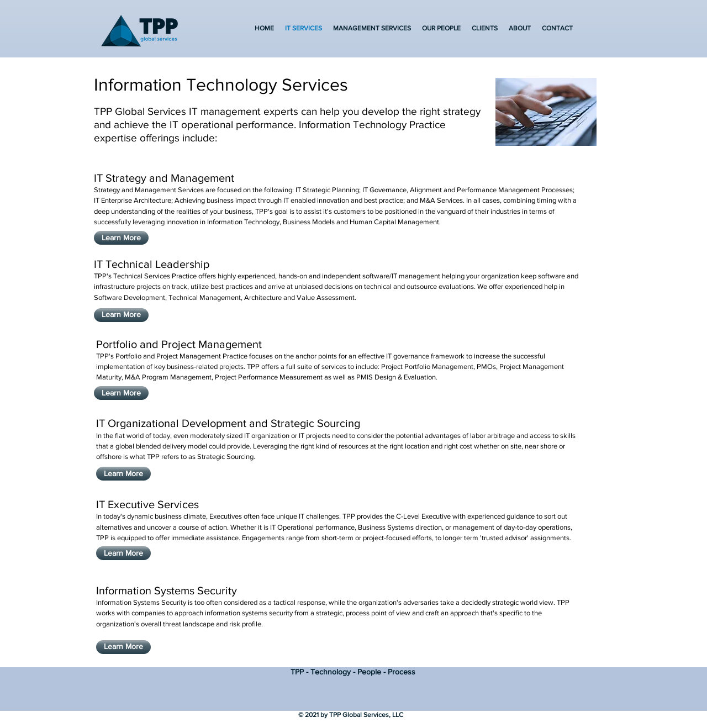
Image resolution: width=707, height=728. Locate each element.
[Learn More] (121, 238)
